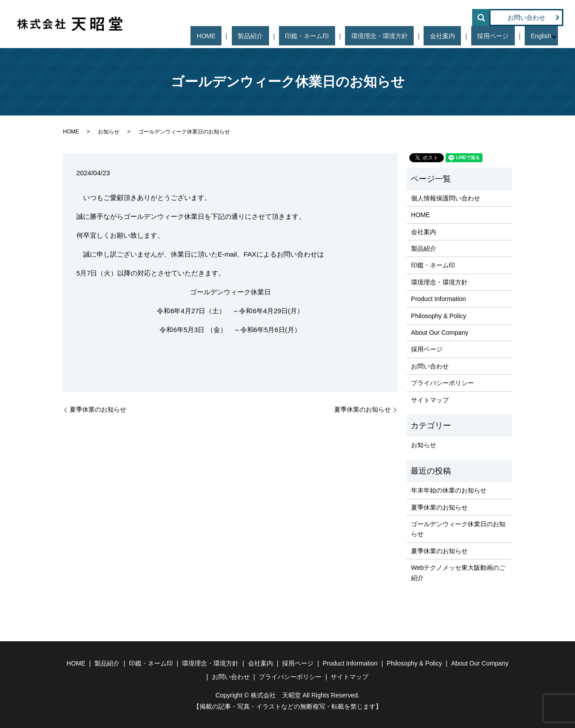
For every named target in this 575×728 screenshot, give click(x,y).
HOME (276, 36)
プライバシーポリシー (442, 383)
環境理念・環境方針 (413, 36)
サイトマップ (430, 400)
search (481, 18)
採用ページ (503, 36)
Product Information (438, 299)
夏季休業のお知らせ (98, 409)
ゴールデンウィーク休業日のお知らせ (458, 529)
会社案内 (464, 36)
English (539, 36)
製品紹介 (308, 36)
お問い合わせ (526, 18)
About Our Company (440, 333)
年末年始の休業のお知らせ (449, 490)
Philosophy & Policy (439, 316)
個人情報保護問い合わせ (446, 198)
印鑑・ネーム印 (353, 36)
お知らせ (109, 132)
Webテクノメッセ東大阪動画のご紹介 (458, 573)
